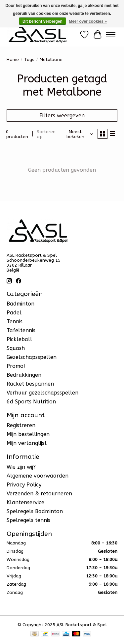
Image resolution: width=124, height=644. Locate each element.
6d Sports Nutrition (31, 402)
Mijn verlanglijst (27, 443)
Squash (16, 348)
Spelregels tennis (28, 520)
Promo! (16, 366)
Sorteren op (46, 134)
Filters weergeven (62, 116)
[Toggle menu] (111, 35)
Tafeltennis (21, 330)
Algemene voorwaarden (38, 476)
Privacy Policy (24, 485)
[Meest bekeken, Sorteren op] (78, 134)
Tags (29, 59)
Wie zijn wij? (21, 467)
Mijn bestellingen (28, 434)
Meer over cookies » (88, 21)
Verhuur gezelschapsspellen (42, 393)
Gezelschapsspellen (32, 357)
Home (13, 59)
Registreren (21, 425)
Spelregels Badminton (35, 511)
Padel (14, 313)
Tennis (15, 322)
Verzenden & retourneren (39, 494)
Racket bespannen (30, 384)
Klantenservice (25, 502)
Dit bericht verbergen (42, 21)
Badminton (21, 304)
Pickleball (19, 339)
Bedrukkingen (24, 375)
